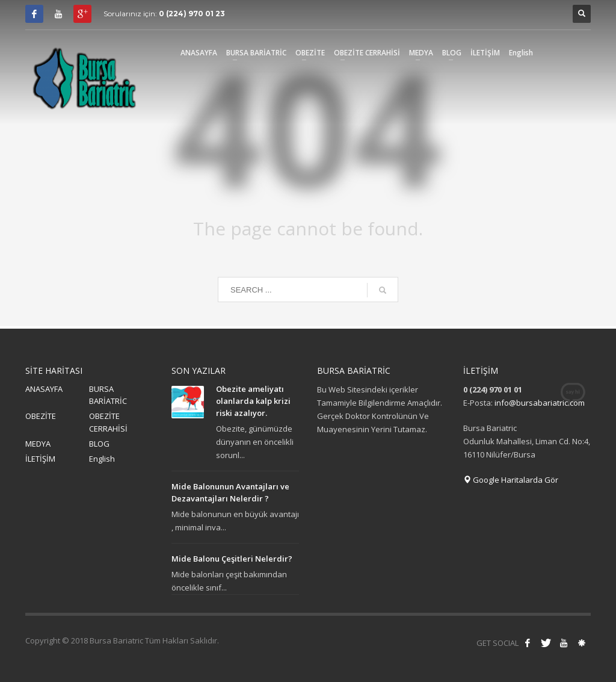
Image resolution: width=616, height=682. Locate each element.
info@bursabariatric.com (540, 403)
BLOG (99, 444)
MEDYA (38, 444)
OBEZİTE (41, 416)
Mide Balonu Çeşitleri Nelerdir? (232, 559)
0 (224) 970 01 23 (192, 14)
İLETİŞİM (40, 459)
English (102, 459)
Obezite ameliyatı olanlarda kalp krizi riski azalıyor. (253, 401)
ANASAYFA (44, 389)
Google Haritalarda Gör (511, 480)
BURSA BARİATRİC (108, 395)
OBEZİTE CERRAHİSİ (108, 422)
